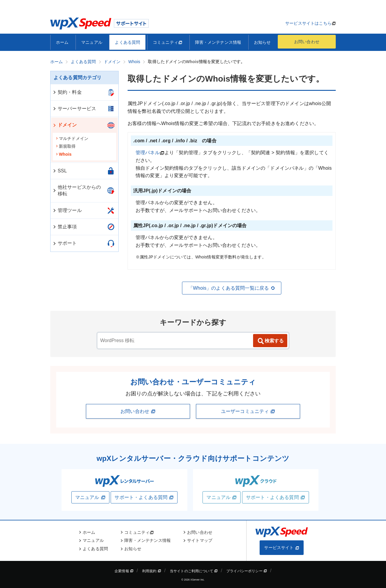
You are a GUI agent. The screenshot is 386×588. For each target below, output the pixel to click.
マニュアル (92, 42)
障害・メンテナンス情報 (218, 42)
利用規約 (152, 571)
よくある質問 (127, 42)
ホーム (62, 42)
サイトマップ (200, 540)
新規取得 (66, 146)
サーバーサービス (74, 109)
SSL (60, 171)
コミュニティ (168, 42)
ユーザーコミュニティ (248, 411)
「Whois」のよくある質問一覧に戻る (232, 288)
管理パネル (148, 153)
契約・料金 (67, 92)
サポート (65, 243)
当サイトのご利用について (194, 571)
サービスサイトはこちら (308, 23)
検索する (270, 341)
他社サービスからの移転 (77, 190)
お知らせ (262, 42)
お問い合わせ (307, 42)
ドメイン (65, 125)
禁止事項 (65, 227)
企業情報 (124, 571)
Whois (64, 154)
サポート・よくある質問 (144, 497)
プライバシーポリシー (247, 571)
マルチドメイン (72, 138)
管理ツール (67, 210)
